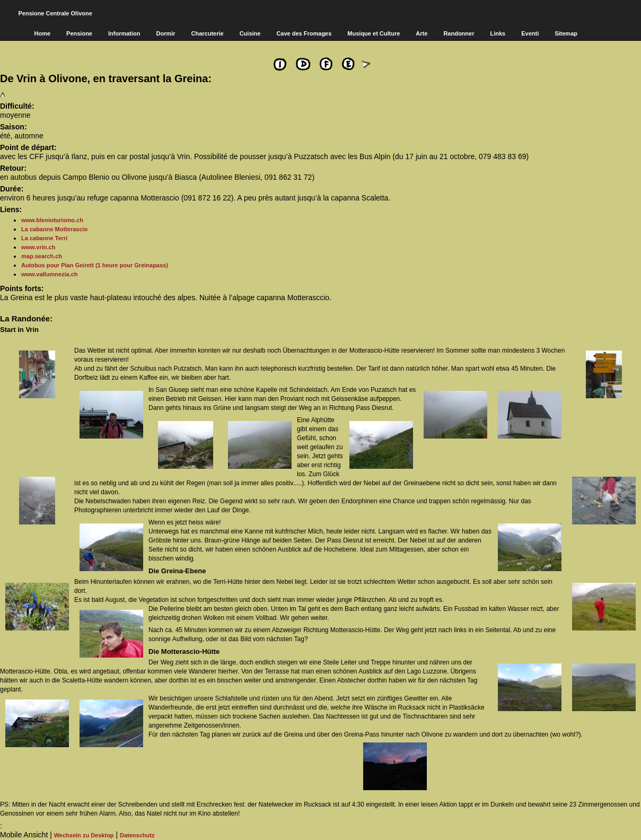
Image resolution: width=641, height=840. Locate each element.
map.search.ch (42, 256)
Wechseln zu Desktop (84, 835)
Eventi (530, 33)
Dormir (165, 33)
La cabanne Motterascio (54, 229)
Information (124, 33)
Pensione (79, 33)
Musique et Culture (374, 33)
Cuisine (250, 33)
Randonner (459, 33)
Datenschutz (137, 835)
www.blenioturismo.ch (52, 220)
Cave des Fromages (304, 33)
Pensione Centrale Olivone (55, 13)
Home (43, 33)
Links (498, 33)
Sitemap (566, 33)
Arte (422, 33)
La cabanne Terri (44, 238)
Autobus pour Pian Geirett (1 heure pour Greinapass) (95, 265)
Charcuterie (208, 33)
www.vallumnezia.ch (50, 274)
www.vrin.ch (38, 247)
